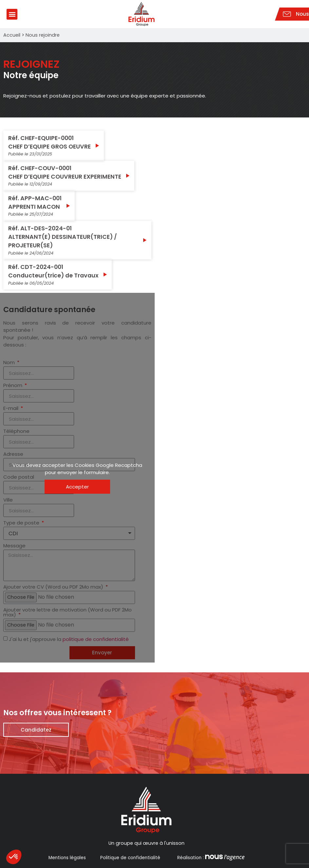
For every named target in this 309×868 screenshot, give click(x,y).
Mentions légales (67, 858)
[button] (12, 14)
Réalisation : (210, 858)
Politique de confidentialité (130, 858)
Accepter (77, 487)
